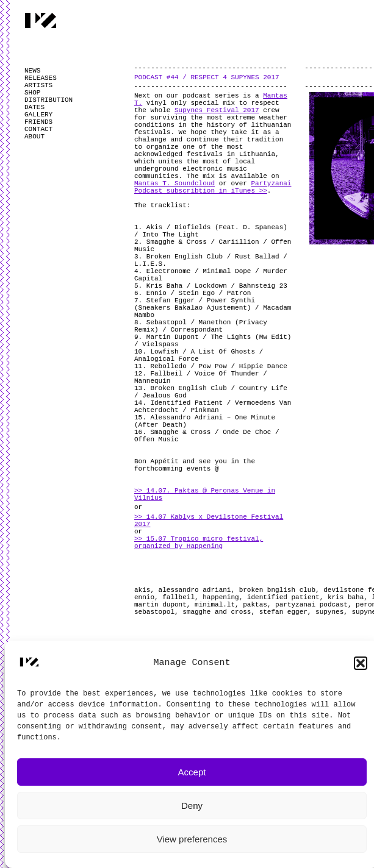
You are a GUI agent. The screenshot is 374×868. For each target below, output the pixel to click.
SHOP (32, 93)
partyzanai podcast (311, 605)
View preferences (192, 839)
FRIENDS (38, 122)
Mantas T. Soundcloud (174, 183)
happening (221, 597)
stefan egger (283, 612)
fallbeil (178, 597)
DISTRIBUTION (49, 100)
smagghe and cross (217, 612)
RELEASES (41, 78)
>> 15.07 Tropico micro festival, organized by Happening (199, 542)
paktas (255, 605)
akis (142, 590)
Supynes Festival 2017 (217, 110)
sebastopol (154, 612)
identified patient (283, 597)
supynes (329, 612)
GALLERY (38, 115)
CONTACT (38, 129)
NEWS (32, 71)
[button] (361, 663)
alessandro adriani (195, 590)
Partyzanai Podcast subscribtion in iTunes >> (213, 187)
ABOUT (34, 137)
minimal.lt (215, 605)
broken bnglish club (277, 590)
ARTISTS (38, 85)
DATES (34, 107)
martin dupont (160, 605)
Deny (192, 806)
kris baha (346, 597)
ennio (144, 597)
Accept (192, 772)
